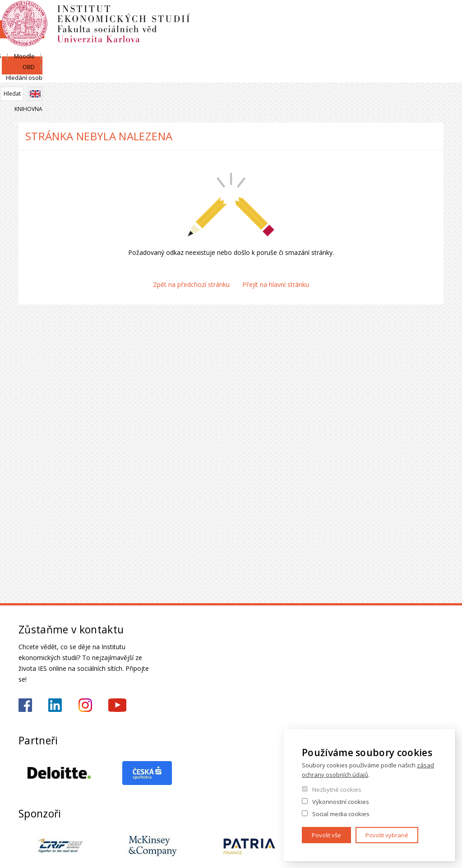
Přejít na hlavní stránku (276, 284)
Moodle (359, 17)
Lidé (106, 74)
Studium (236, 74)
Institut (46, 74)
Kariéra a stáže (404, 74)
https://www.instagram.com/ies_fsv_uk (85, 705)
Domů (21, 94)
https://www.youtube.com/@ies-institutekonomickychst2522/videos (117, 705)
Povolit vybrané (387, 835)
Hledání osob (425, 17)
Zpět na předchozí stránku (191, 284)
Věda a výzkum (314, 74)
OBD (388, 17)
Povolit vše (326, 835)
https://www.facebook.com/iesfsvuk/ (25, 705)
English (436, 33)
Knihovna (430, 48)
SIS (332, 17)
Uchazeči (167, 74)
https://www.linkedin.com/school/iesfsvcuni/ (55, 705)
